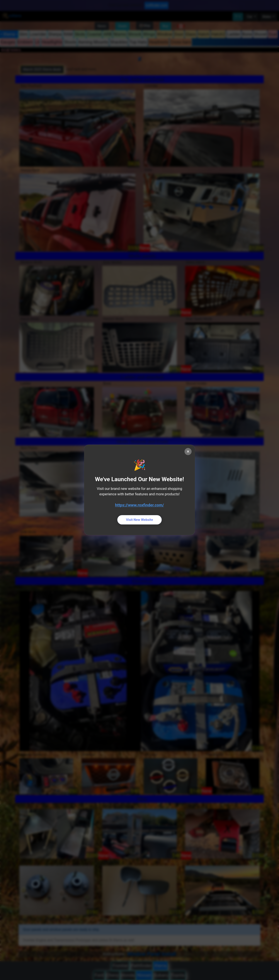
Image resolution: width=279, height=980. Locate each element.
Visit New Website (139, 520)
